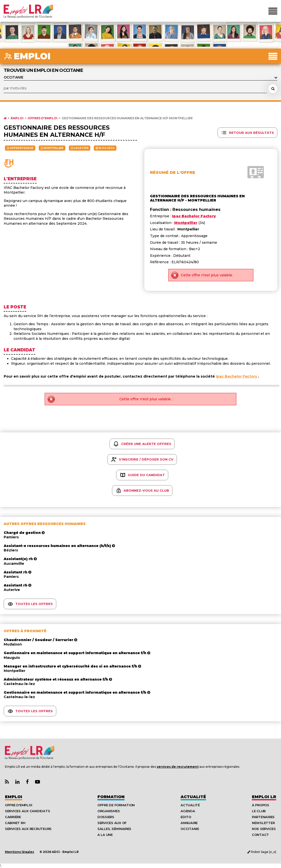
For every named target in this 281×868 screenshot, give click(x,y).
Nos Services (264, 829)
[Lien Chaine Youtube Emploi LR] (37, 782)
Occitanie (190, 829)
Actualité (193, 797)
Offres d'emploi (43, 118)
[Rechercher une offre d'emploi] (273, 89)
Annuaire (189, 823)
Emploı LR (264, 797)
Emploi (17, 118)
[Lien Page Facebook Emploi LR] (27, 782)
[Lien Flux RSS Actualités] (7, 782)
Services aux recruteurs (28, 829)
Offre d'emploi (19, 805)
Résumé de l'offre (173, 172)
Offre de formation (116, 805)
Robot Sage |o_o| (262, 852)
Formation (111, 797)
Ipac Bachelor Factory (237, 376)
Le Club (259, 811)
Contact (260, 835)
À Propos (261, 805)
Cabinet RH (15, 823)
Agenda (188, 811)
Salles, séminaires (114, 829)
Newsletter (263, 823)
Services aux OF (112, 823)
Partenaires (263, 817)
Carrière (13, 817)
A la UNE (105, 835)
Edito (186, 817)
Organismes (109, 811)
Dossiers (106, 817)
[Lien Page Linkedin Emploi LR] (17, 782)
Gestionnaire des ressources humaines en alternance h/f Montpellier (127, 118)
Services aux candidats (27, 811)
